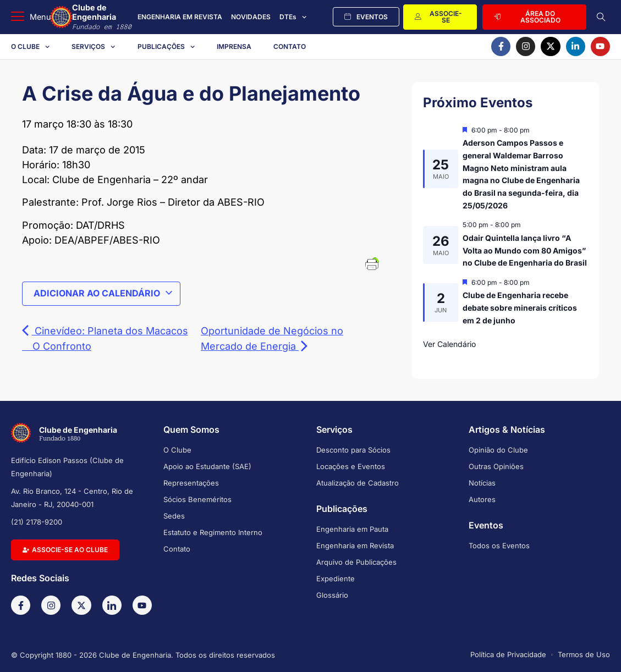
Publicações (166, 47)
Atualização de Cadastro (358, 483)
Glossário (332, 595)
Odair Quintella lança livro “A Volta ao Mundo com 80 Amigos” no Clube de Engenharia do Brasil (525, 250)
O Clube (30, 47)
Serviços (93, 47)
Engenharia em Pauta (352, 529)
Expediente (336, 579)
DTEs (293, 17)
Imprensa (234, 46)
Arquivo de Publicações (356, 562)
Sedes (174, 516)
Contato (290, 46)
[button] (31, 17)
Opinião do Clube (498, 450)
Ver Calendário (449, 344)
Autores (482, 499)
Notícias (482, 483)
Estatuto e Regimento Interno (213, 532)
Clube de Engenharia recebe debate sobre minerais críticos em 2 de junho (520, 307)
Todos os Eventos (499, 546)
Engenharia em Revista (355, 546)
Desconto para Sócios (353, 450)
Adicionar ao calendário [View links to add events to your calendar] (103, 293)
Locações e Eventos (351, 466)
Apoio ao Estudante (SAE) (207, 466)
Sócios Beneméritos (197, 499)
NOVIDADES (251, 17)
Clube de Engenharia (103, 17)
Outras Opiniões (496, 466)
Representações (191, 483)
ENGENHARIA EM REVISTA (180, 17)
